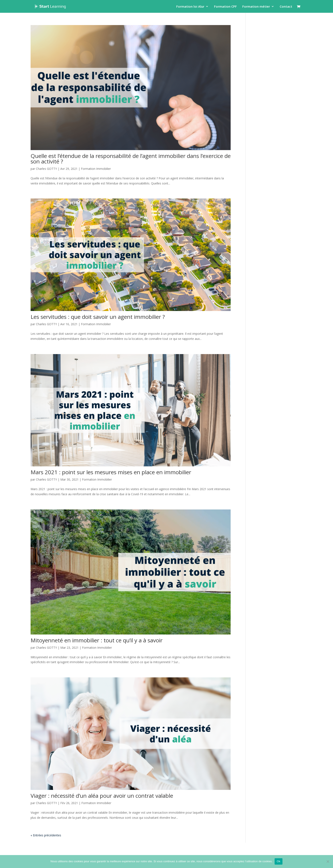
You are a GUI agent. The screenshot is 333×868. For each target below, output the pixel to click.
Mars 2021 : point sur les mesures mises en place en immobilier (111, 472)
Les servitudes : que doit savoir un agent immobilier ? (98, 317)
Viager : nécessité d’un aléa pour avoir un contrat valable (102, 796)
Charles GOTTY (46, 169)
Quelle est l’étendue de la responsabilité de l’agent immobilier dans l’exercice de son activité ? (131, 159)
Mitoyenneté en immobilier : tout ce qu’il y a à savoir (97, 640)
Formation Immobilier (96, 169)
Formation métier (256, 7)
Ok (279, 861)
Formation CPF (225, 7)
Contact (286, 7)
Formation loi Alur (190, 7)
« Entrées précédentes (46, 835)
